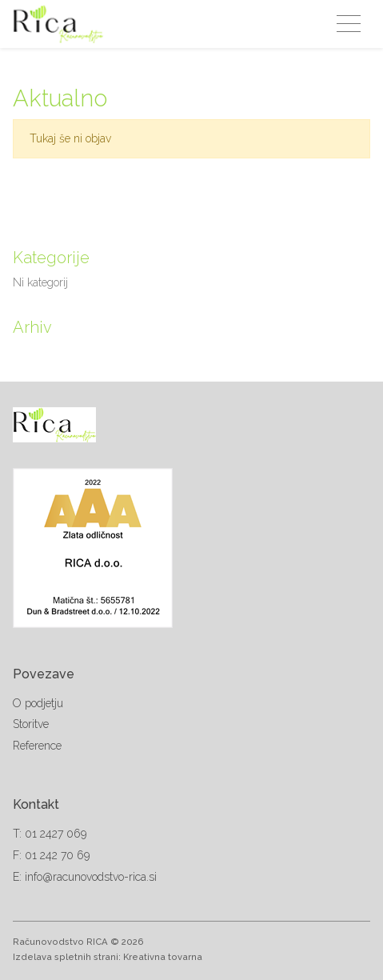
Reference (37, 746)
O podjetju (38, 703)
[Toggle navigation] (349, 24)
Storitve (31, 724)
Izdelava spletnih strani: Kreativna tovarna (108, 957)
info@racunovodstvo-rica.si (91, 877)
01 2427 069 (56, 834)
